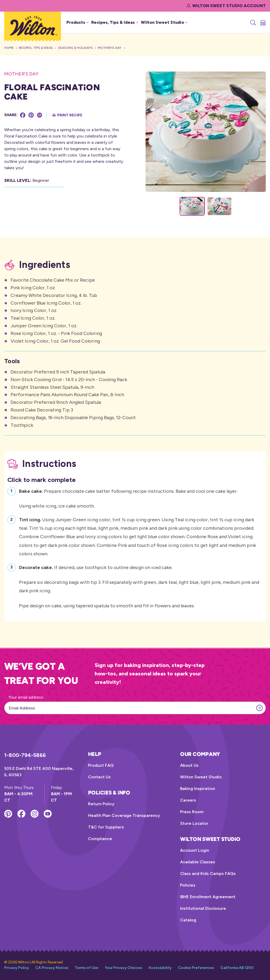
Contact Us (99, 777)
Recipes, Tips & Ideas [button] (115, 22)
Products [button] (78, 22)
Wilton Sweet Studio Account (226, 6)
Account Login (195, 850)
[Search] (253, 22)
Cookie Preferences (196, 968)
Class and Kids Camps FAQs (208, 874)
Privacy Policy (17, 968)
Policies (188, 885)
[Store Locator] (263, 22)
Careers (188, 800)
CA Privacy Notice (52, 968)
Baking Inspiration (198, 789)
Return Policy (101, 804)
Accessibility (160, 968)
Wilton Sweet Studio (201, 777)
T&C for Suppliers (106, 827)
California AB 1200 (237, 968)
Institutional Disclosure (203, 908)
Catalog (188, 920)
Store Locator (194, 823)
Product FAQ (101, 765)
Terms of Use (86, 968)
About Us (189, 765)
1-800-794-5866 (25, 755)
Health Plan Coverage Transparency (124, 815)
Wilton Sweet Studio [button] (164, 22)
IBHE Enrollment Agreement (208, 897)
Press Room (192, 812)
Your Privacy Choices (123, 968)
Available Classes (198, 862)
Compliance (100, 839)
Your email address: (26, 697)
